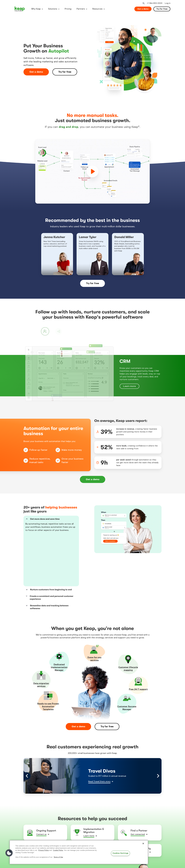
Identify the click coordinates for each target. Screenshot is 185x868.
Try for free (162, 9)
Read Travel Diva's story (99, 729)
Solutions (53, 9)
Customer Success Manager (127, 655)
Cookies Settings (121, 853)
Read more (41, 799)
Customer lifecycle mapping (128, 616)
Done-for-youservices (94, 606)
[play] (92, 171)
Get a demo (143, 9)
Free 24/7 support (138, 637)
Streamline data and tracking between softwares (47, 554)
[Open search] (143, 3)
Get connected (138, 782)
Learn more (89, 783)
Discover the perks (139, 799)
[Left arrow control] (27, 723)
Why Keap (36, 9)
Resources (97, 9)
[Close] (143, 844)
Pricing (68, 9)
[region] (79, 852)
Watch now (88, 799)
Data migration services (41, 632)
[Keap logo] (20, 9)
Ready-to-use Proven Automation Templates (48, 654)
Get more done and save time (42, 519)
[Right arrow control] (158, 723)
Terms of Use (58, 857)
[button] (9, 853)
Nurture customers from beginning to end (49, 537)
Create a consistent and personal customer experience (49, 545)
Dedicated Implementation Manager (59, 615)
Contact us (41, 782)
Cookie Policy (58, 850)
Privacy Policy (44, 850)
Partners (81, 9)
